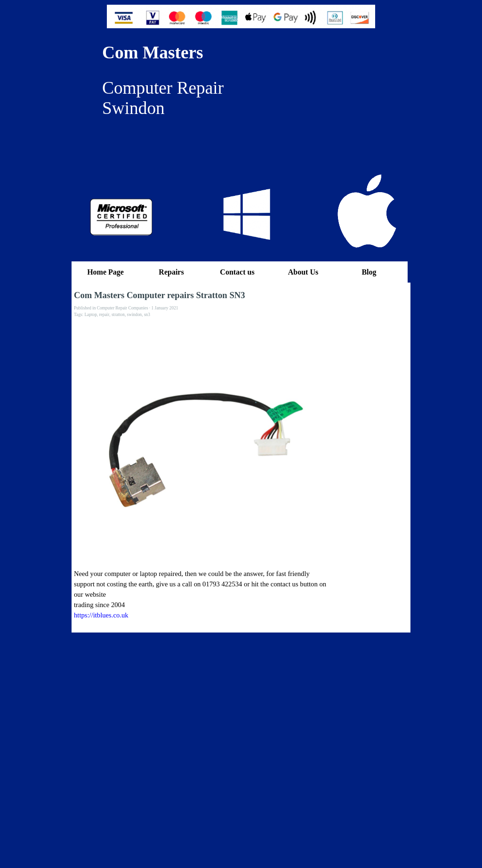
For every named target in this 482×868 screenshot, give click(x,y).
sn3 (147, 315)
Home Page (105, 272)
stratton (118, 315)
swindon (135, 315)
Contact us (237, 272)
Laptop (90, 315)
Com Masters (153, 53)
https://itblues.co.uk (101, 615)
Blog (369, 272)
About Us (303, 272)
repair (104, 315)
